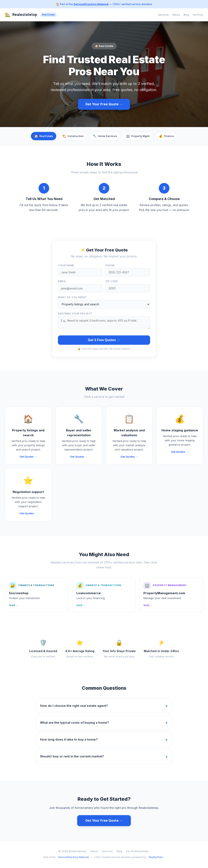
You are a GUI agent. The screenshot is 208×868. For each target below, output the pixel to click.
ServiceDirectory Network (91, 4)
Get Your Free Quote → (104, 104)
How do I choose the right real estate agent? (74, 706)
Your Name (66, 266)
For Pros (198, 15)
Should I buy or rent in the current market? (72, 757)
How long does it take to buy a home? (69, 740)
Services (163, 15)
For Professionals (137, 852)
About (176, 15)
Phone (110, 266)
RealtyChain (156, 858)
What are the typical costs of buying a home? (74, 723)
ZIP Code (112, 282)
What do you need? (72, 298)
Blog (186, 15)
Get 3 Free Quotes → (104, 340)
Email (62, 282)
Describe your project (75, 314)
